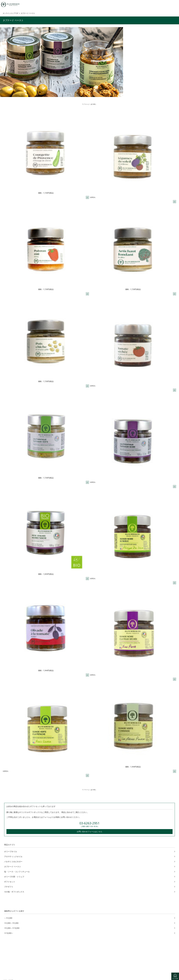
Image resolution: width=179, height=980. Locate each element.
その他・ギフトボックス (14, 891)
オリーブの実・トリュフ (14, 876)
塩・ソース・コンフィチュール (17, 871)
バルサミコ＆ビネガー (13, 861)
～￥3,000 (8, 918)
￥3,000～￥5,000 (11, 923)
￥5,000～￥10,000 (12, 928)
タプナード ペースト (13, 866)
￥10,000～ (9, 933)
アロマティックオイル (13, 856)
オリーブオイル (11, 851)
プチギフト (9, 886)
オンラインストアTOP (11, 13)
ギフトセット (10, 881)
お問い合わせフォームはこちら (89, 831)
